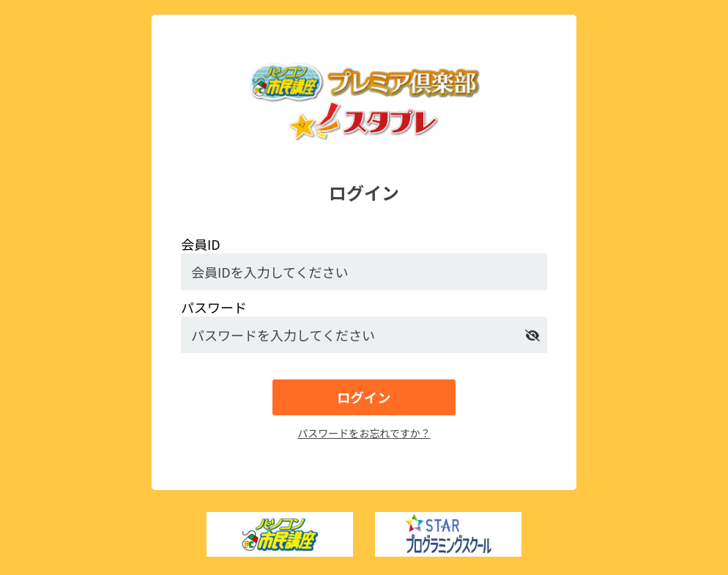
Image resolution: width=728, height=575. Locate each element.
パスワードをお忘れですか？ (364, 433)
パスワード (214, 307)
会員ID (201, 244)
